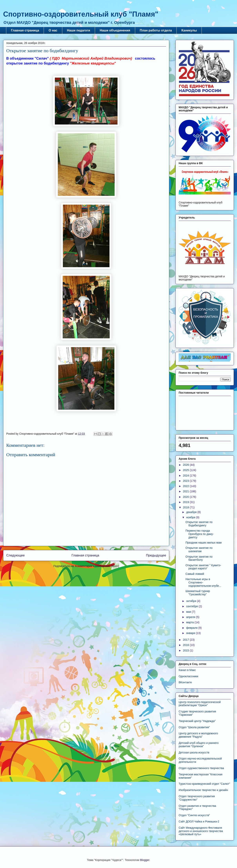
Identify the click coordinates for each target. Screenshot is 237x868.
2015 (186, 650)
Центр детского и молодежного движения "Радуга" (198, 735)
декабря (192, 512)
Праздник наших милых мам (204, 543)
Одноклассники (188, 676)
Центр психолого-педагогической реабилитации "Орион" (200, 704)
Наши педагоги (79, 30)
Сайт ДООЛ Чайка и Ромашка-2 (199, 821)
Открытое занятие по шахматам (199, 550)
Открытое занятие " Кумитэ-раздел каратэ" (203, 567)
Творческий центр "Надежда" (197, 721)
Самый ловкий (195, 574)
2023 (186, 481)
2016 (186, 645)
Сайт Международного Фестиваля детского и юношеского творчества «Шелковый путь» (201, 831)
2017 (186, 640)
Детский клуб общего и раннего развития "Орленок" (199, 745)
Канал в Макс (187, 670)
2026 (186, 465)
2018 (186, 507)
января (191, 633)
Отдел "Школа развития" (194, 727)
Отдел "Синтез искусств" (194, 815)
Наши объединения (115, 30)
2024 (186, 476)
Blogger (145, 860)
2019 (186, 502)
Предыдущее (156, 555)
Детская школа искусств (194, 752)
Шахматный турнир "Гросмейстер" (198, 593)
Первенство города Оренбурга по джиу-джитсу (200, 534)
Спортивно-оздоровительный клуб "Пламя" (81, 14)
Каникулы (189, 30)
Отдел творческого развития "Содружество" (197, 798)
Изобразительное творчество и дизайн (203, 790)
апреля (191, 617)
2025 (186, 470)
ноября (191, 517)
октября (191, 601)
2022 (186, 486)
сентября (192, 606)
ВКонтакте (185, 682)
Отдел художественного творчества (201, 768)
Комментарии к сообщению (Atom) (97, 566)
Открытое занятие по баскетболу (199, 558)
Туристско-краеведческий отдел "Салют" (204, 784)
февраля (192, 628)
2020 (186, 497)
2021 (186, 491)
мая (189, 612)
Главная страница (25, 30)
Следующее (15, 555)
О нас (53, 30)
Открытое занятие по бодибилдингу (199, 524)
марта (190, 622)
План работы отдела (156, 30)
